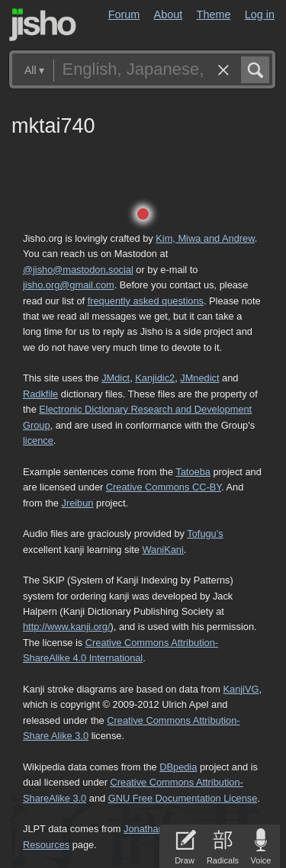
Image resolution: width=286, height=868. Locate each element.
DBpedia (178, 767)
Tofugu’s (205, 534)
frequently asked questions (146, 301)
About (169, 14)
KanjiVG (241, 689)
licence (38, 440)
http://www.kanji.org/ (67, 627)
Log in (260, 14)
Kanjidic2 (155, 378)
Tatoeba (193, 472)
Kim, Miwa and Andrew (205, 238)
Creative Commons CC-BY (164, 487)
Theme (214, 14)
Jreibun (78, 503)
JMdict (116, 378)
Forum (124, 14)
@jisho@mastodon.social (78, 270)
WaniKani (163, 550)
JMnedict (199, 378)
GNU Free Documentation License (183, 798)
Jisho (43, 25)
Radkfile (40, 394)
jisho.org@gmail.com (69, 285)
